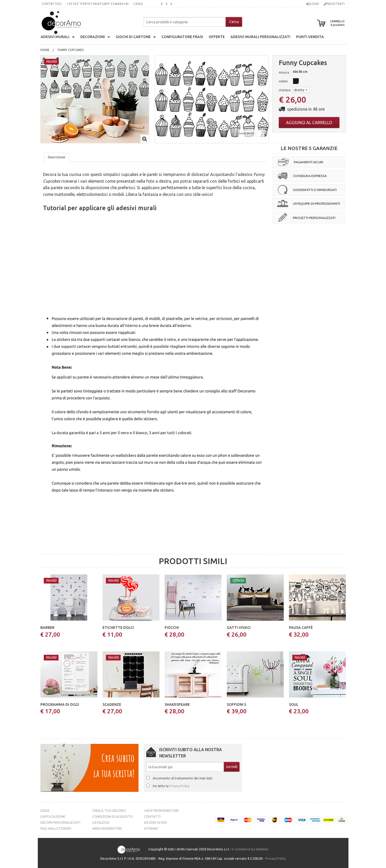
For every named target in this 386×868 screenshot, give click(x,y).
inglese (156, 4)
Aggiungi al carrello (309, 123)
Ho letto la (171, 786)
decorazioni (93, 37)
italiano (150, 4)
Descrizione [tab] (57, 157)
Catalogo (101, 822)
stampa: (285, 90)
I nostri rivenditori (161, 810)
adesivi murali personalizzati (260, 37)
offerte (217, 37)
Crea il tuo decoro (109, 810)
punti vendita (310, 37)
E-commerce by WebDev (250, 849)
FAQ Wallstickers (56, 828)
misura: (284, 72)
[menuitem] (45, 50)
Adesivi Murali (55, 37)
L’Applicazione (53, 816)
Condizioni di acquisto (112, 816)
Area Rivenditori (107, 828)
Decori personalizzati (60, 822)
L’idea (138, 4)
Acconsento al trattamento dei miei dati (183, 778)
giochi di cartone (133, 37)
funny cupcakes (71, 50)
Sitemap (151, 828)
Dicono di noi (155, 822)
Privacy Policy (179, 786)
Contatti (152, 816)
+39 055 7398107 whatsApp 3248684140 (98, 4)
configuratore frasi (182, 37)
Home (45, 50)
